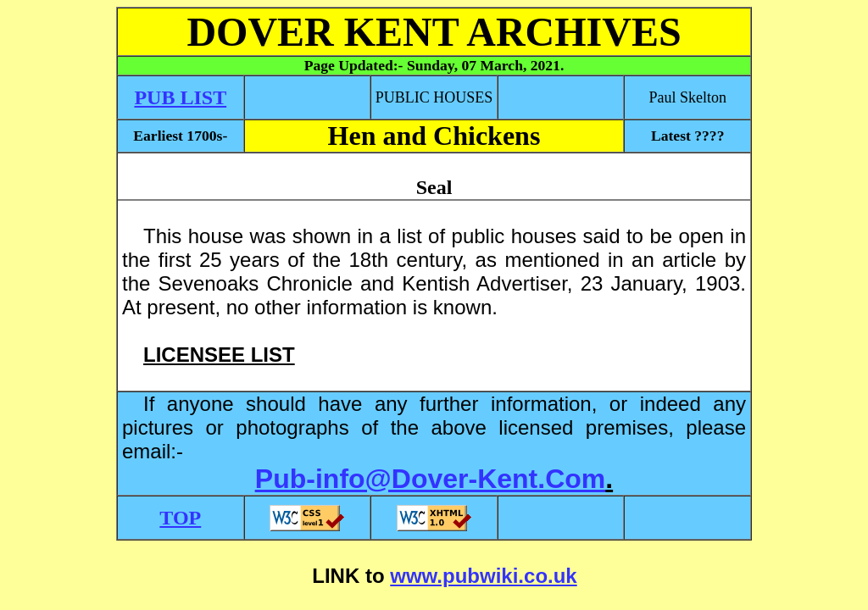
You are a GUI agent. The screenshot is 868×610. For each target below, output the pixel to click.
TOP (180, 518)
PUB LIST (180, 97)
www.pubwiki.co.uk (483, 576)
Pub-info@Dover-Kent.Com (430, 479)
